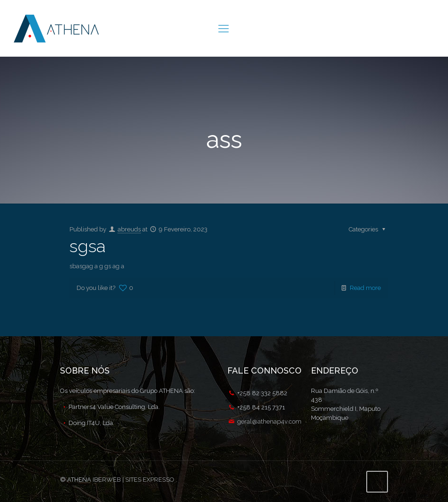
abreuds (129, 229)
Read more (365, 288)
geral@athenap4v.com (269, 421)
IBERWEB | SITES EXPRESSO (134, 480)
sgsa (87, 246)
